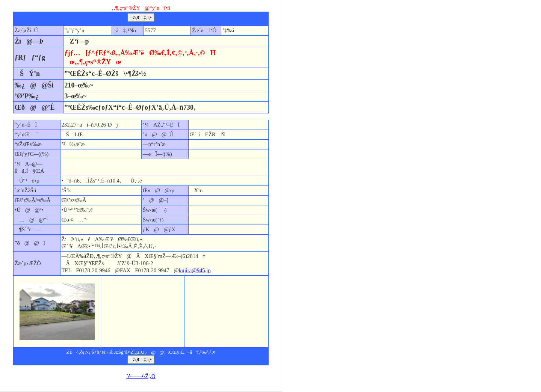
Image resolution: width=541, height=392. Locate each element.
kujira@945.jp (195, 270)
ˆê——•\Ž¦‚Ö (141, 376)
